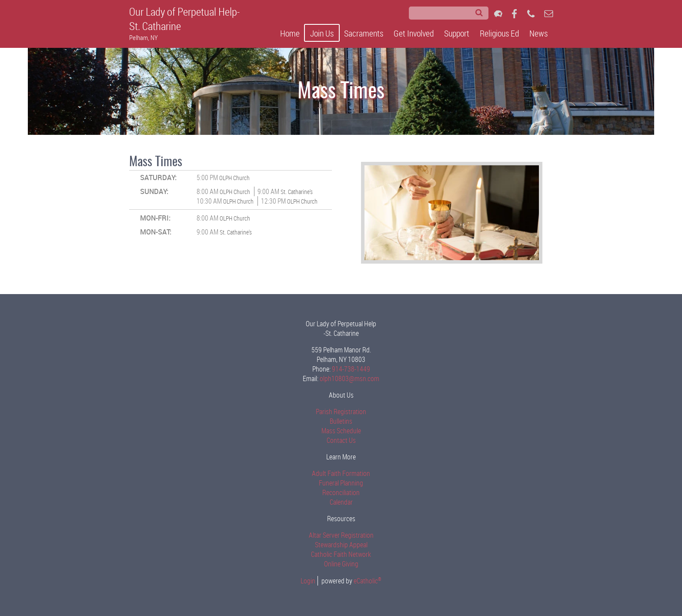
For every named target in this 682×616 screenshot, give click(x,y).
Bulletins (341, 421)
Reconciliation (341, 492)
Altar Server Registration (341, 535)
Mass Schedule (341, 431)
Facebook (514, 14)
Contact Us (341, 440)
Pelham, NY (144, 37)
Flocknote (498, 14)
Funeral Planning (341, 483)
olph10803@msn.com (349, 378)
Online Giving (341, 564)
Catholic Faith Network (341, 554)
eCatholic (368, 581)
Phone (531, 14)
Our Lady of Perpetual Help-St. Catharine (184, 19)
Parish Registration (341, 412)
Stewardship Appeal (341, 545)
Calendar (341, 502)
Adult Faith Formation (341, 473)
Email (549, 14)
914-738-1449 (351, 369)
